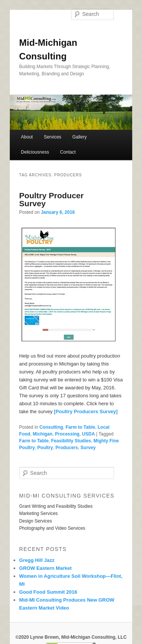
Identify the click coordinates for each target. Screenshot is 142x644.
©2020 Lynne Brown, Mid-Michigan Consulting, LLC (71, 637)
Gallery (80, 137)
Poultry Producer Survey (51, 199)
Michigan (43, 434)
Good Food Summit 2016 (48, 592)
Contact (68, 152)
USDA (89, 434)
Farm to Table (80, 427)
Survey (88, 448)
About (27, 137)
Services (53, 137)
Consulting (51, 427)
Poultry (45, 448)
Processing (67, 434)
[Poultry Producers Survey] (86, 411)
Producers (67, 448)
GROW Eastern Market (46, 568)
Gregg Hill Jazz (37, 560)
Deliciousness (35, 152)
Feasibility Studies (71, 441)
